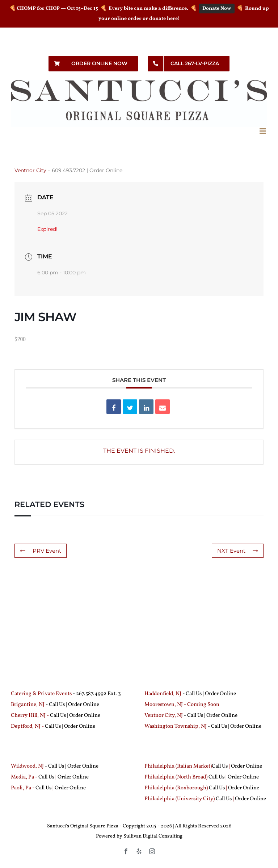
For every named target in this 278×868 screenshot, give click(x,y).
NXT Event (238, 551)
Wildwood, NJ (27, 766)
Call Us (194, 694)
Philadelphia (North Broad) (176, 777)
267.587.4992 (91, 694)
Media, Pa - (24, 777)
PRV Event (41, 551)
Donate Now (217, 9)
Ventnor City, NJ (164, 716)
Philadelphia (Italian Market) (178, 766)
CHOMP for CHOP (38, 9)
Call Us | (58, 705)
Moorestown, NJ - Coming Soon (182, 705)
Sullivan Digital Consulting (153, 836)
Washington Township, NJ (176, 726)
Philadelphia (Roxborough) (176, 788)
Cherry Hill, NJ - (30, 716)
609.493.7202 (68, 170)
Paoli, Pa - (23, 788)
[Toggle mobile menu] (263, 131)
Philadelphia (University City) (180, 799)
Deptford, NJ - (28, 726)
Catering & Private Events (41, 694)
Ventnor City (30, 170)
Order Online (106, 170)
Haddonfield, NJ (163, 694)
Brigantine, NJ (28, 705)
